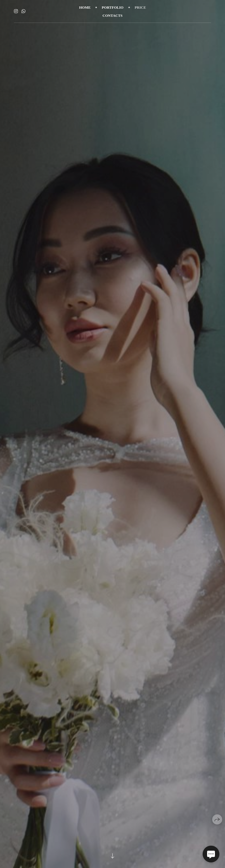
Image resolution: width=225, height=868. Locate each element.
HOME (85, 7)
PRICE (140, 7)
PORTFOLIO (113, 7)
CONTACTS (112, 15)
